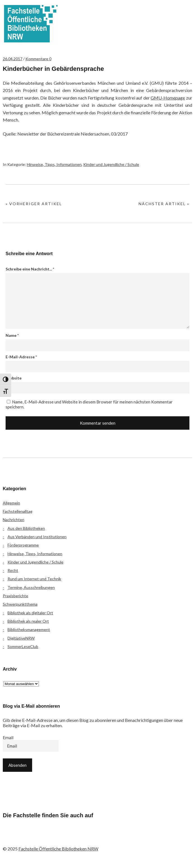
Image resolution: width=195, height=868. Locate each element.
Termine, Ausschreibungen (31, 587)
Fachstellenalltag (18, 511)
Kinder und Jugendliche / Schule (111, 164)
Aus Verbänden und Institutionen (37, 537)
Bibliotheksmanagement (29, 629)
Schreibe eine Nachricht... (30, 269)
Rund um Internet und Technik (34, 579)
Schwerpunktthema (20, 604)
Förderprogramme (23, 545)
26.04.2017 (13, 59)
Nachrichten (14, 520)
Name (12, 335)
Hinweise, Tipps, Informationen (54, 164)
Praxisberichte (16, 596)
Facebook (10, 837)
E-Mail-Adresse (21, 357)
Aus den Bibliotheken (26, 528)
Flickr (25, 837)
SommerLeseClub (23, 646)
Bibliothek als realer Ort (28, 621)
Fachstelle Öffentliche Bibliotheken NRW (31, 24)
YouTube (54, 837)
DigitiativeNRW (21, 638)
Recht (13, 570)
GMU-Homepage (168, 98)
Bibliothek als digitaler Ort (30, 613)
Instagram (39, 837)
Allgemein (11, 503)
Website (14, 378)
